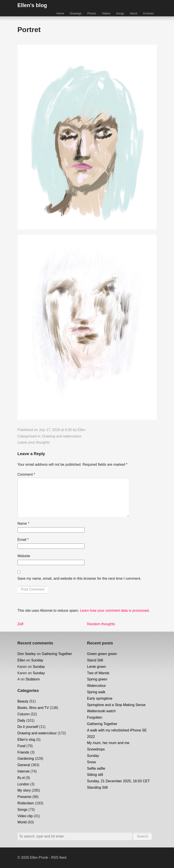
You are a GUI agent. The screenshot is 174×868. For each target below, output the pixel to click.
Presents (24, 797)
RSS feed (59, 858)
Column (24, 714)
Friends (23, 752)
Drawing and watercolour (62, 436)
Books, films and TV (33, 708)
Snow (92, 762)
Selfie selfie (96, 768)
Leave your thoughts (34, 442)
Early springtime (100, 698)
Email (23, 540)
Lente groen (97, 667)
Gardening (26, 759)
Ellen (82, 430)
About (134, 13)
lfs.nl (21, 778)
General (24, 765)
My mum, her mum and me (108, 743)
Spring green (97, 679)
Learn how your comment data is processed (114, 611)
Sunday (37, 660)
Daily (22, 721)
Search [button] (142, 836)
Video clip (25, 816)
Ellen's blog (32, 5)
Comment (26, 474)
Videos (106, 13)
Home (60, 13)
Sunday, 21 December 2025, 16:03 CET (118, 781)
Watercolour (97, 686)
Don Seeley (27, 654)
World (22, 822)
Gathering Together (57, 654)
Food (22, 746)
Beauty (23, 701)
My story (24, 790)
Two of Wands (98, 673)
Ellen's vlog (26, 740)
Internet (23, 771)
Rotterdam (26, 803)
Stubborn (33, 679)
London (23, 784)
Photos (92, 13)
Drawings (76, 13)
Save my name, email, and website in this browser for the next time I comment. (79, 578)
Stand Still (95, 660)
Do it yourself (28, 727)
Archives (148, 13)
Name (23, 523)
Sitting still (95, 775)
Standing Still (97, 787)
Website (24, 556)
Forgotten (95, 717)
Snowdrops (96, 749)
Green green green (102, 654)
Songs (120, 13)
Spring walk (96, 692)
